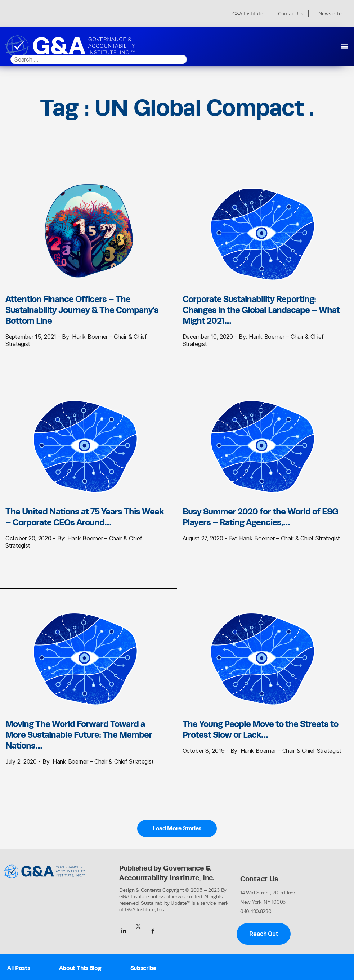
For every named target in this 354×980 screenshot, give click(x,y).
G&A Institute (248, 14)
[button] (344, 46)
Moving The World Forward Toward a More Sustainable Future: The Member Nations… (79, 734)
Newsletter (331, 14)
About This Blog (80, 968)
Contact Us (290, 14)
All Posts (19, 968)
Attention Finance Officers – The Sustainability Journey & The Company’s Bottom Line (82, 310)
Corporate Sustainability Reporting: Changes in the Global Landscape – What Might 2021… (261, 310)
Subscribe (144, 968)
